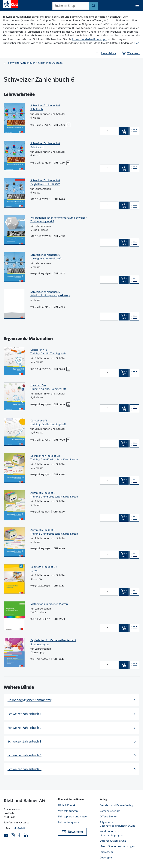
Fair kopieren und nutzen (73, 816)
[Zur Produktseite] (14, 118)
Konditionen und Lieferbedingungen (111, 833)
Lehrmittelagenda (69, 822)
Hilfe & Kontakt (67, 805)
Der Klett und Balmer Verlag (116, 805)
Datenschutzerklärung (113, 841)
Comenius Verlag (110, 811)
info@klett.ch (21, 828)
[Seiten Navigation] (137, 6)
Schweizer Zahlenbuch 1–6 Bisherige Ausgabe (35, 63)
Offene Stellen (109, 816)
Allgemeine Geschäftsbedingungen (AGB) (117, 824)
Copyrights (106, 858)
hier (136, 43)
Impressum (106, 852)
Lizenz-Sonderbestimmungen (90, 39)
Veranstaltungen (68, 811)
